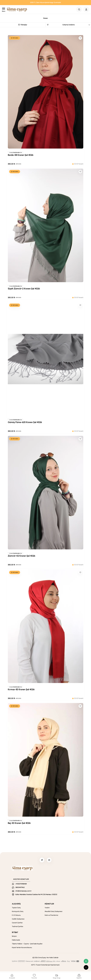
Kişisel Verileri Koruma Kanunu (22, 948)
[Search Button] (79, 9)
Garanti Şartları (17, 924)
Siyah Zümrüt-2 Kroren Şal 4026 (24, 289)
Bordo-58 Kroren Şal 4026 (21, 155)
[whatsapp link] (86, 961)
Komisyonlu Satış (18, 912)
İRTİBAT (15, 933)
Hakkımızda (16, 941)
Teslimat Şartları (18, 927)
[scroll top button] (86, 967)
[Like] (80, 38)
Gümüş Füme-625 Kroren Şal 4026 (25, 422)
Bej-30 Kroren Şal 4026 (19, 823)
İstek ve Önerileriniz (51, 916)
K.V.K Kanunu (16, 916)
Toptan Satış (16, 909)
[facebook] (41, 860)
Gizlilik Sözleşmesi (18, 920)
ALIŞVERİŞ (16, 905)
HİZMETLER (49, 905)
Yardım (47, 909)
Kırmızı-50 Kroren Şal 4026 (21, 689)
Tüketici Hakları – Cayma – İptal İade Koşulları (27, 945)
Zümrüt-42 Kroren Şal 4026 (22, 556)
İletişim (14, 937)
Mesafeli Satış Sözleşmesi (53, 912)
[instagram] (50, 860)
